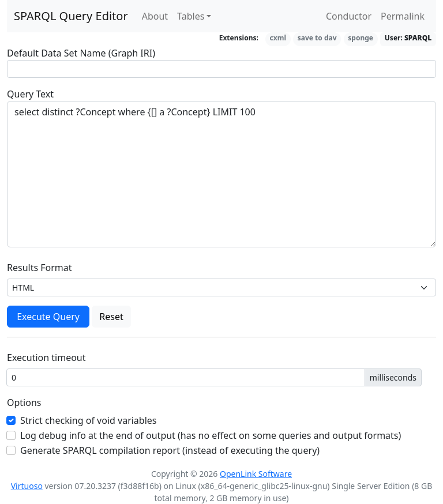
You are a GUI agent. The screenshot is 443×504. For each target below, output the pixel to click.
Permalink (403, 16)
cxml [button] (278, 38)
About (155, 16)
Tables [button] (191, 16)
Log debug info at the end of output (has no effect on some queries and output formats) (211, 435)
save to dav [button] (317, 38)
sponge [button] (361, 38)
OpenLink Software (256, 474)
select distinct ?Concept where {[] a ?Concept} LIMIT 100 (221, 174)
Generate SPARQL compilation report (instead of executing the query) (170, 450)
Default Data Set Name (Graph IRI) (81, 53)
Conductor (349, 16)
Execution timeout (46, 358)
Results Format (40, 268)
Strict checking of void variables (89, 420)
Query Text (30, 94)
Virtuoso (27, 486)
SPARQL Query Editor (71, 16)
